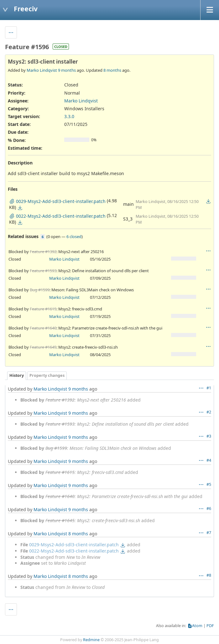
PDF (210, 626)
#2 (209, 412)
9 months (67, 70)
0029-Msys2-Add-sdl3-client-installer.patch (74, 545)
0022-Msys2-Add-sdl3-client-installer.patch (74, 551)
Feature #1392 (43, 252)
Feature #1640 (43, 328)
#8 (209, 575)
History (17, 375)
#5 (209, 484)
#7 (209, 533)
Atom (197, 626)
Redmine (91, 640)
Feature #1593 (43, 271)
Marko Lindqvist (42, 70)
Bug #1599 (40, 290)
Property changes (47, 375)
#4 (209, 460)
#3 (209, 436)
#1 (209, 388)
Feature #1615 (43, 309)
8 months (112, 70)
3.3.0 (69, 116)
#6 (209, 509)
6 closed (74, 236)
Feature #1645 (43, 347)
